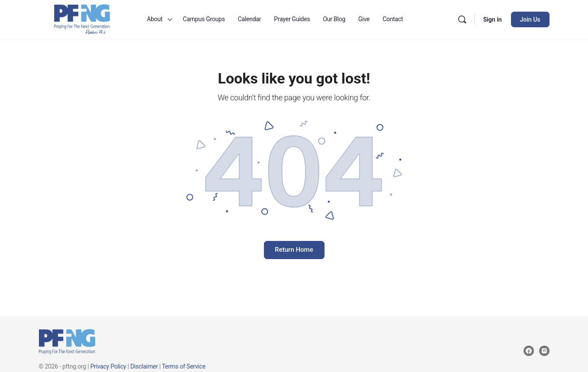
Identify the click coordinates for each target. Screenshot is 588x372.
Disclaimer (144, 366)
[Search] (462, 19)
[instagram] (544, 351)
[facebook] (529, 351)
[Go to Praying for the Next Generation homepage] (82, 19)
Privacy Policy (108, 366)
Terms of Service (184, 366)
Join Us (530, 19)
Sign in (493, 19)
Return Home (294, 250)
